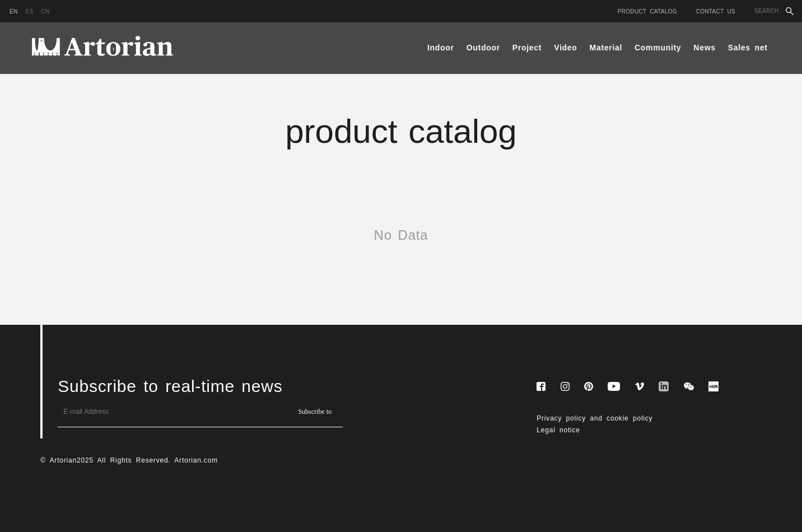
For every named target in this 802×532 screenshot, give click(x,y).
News (704, 48)
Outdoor (483, 48)
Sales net (748, 48)
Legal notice (558, 430)
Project (527, 48)
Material (606, 48)
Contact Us (716, 11)
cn (45, 11)
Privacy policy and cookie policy (594, 418)
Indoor (441, 48)
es (30, 11)
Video (565, 48)
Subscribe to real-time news (170, 386)
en (14, 11)
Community (658, 48)
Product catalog (647, 11)
